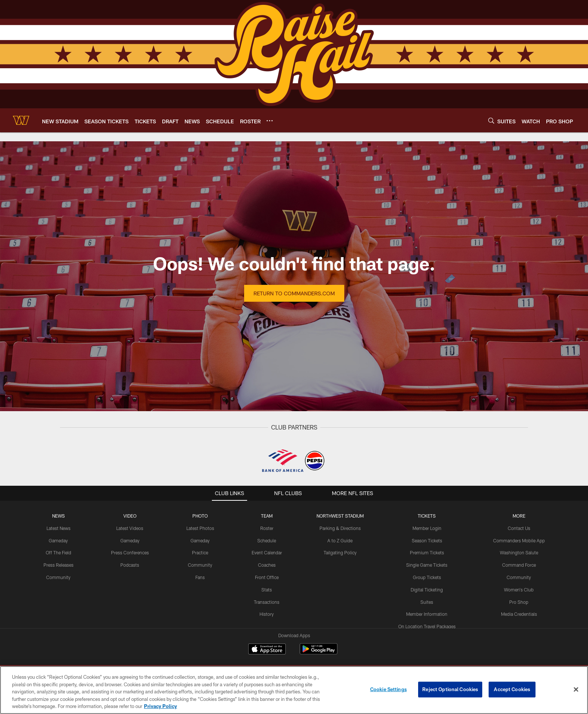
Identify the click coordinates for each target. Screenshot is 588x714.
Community (58, 577)
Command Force (519, 565)
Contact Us (519, 528)
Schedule (267, 540)
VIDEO (130, 516)
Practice (200, 552)
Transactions (267, 602)
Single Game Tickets (427, 565)
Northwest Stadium (340, 516)
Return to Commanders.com (294, 293)
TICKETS (427, 516)
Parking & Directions (340, 528)
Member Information (427, 614)
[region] (294, 690)
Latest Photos (200, 528)
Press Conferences (130, 552)
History (267, 614)
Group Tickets (427, 577)
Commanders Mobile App (519, 540)
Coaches (267, 565)
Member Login (427, 528)
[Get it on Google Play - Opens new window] (319, 653)
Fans (200, 577)
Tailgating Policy (340, 552)
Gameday (58, 540)
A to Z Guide (340, 540)
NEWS (58, 516)
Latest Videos (130, 528)
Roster (267, 528)
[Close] (576, 690)
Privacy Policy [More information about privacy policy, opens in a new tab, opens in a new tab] (160, 706)
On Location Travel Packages (427, 626)
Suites (427, 602)
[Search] (491, 120)
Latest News (58, 528)
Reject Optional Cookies (450, 689)
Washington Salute (519, 552)
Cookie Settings (388, 689)
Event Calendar (267, 552)
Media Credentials (519, 614)
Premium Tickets (427, 552)
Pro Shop (519, 602)
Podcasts (130, 565)
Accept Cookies (512, 689)
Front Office (267, 577)
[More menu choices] (270, 121)
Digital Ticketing (427, 590)
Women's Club (519, 590)
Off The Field (58, 552)
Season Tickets (427, 540)
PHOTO (200, 516)
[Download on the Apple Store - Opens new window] (267, 650)
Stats (267, 590)
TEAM (267, 516)
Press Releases (58, 565)
